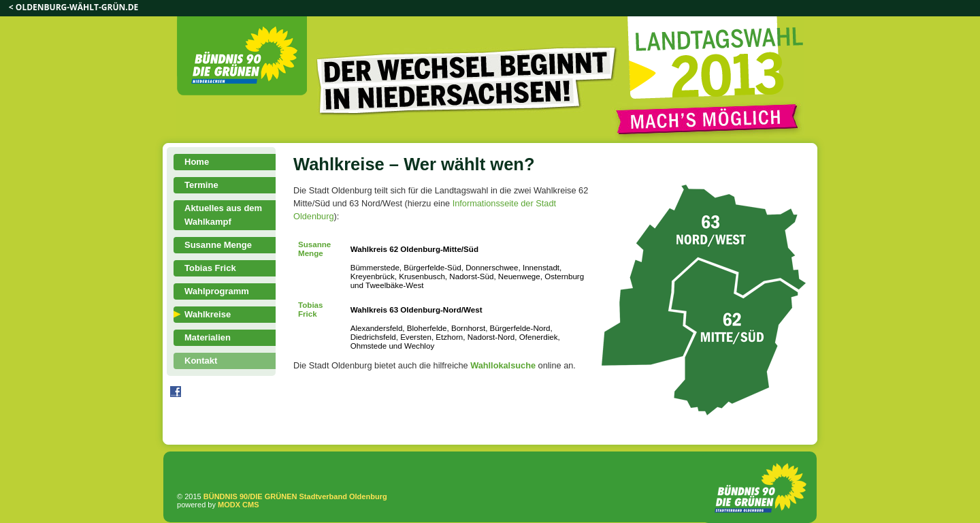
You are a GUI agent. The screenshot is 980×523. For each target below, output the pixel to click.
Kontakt (201, 361)
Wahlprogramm (217, 291)
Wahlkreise (208, 314)
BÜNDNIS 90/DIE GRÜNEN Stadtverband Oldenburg (295, 496)
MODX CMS (239, 505)
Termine (201, 185)
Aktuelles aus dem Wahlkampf (223, 215)
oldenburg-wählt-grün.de (77, 7)
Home (197, 162)
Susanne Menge (218, 245)
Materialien (208, 337)
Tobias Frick (210, 268)
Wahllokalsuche (503, 365)
